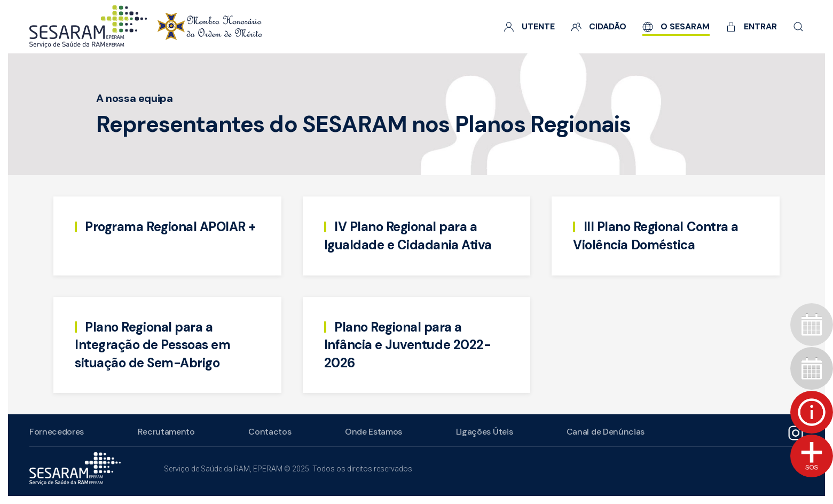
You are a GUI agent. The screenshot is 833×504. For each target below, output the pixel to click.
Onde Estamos (372, 432)
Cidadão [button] (599, 26)
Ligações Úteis (483, 432)
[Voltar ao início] (146, 27)
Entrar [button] (751, 26)
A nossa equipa (134, 98)
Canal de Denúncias (604, 432)
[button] (798, 27)
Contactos (269, 432)
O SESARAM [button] (676, 26)
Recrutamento (165, 432)
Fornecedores (56, 432)
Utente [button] (529, 26)
